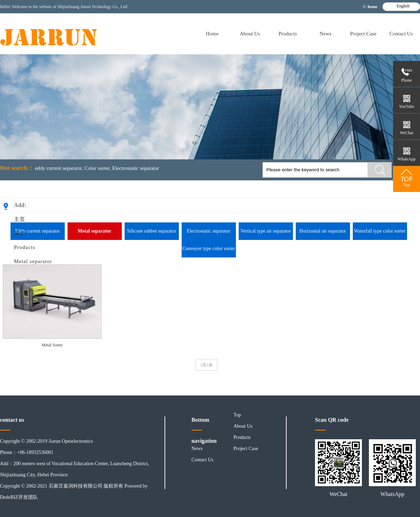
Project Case (363, 34)
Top (237, 415)
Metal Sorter (52, 345)
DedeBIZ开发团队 (19, 497)
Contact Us (401, 34)
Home (212, 34)
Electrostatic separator (136, 168)
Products (288, 34)
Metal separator (33, 261)
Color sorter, (97, 168)
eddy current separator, (59, 168)
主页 (20, 219)
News (325, 34)
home (373, 7)
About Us (250, 34)
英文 (20, 233)
